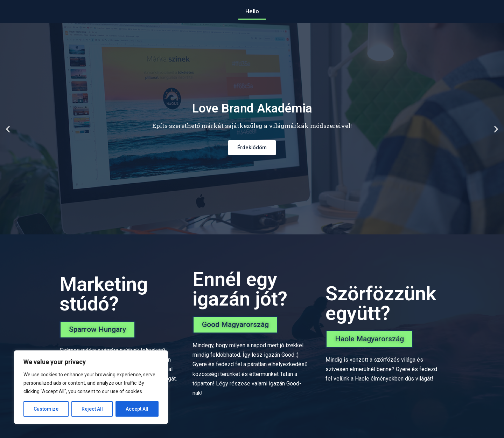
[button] (97, 330)
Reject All (92, 409)
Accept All (137, 409)
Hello (252, 11)
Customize (46, 409)
